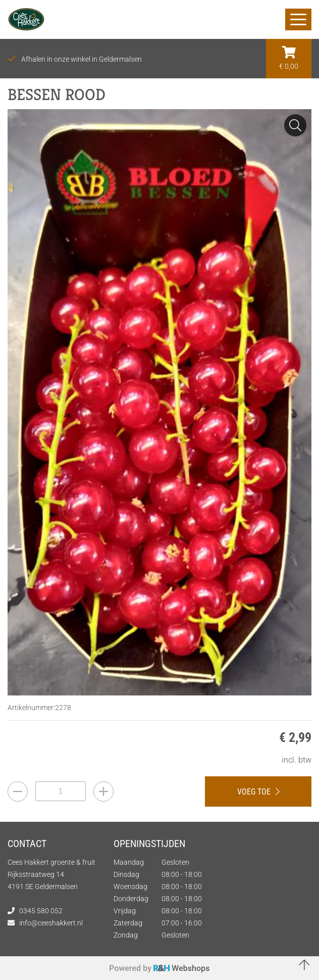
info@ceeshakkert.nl (51, 923)
